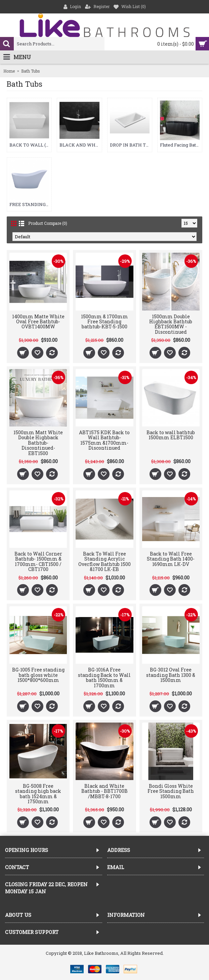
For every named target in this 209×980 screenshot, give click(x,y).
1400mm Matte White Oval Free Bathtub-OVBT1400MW (38, 322)
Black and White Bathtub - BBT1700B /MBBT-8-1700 (104, 791)
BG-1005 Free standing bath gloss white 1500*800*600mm (38, 675)
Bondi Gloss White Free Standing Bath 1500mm (171, 791)
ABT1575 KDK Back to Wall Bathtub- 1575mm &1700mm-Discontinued (104, 440)
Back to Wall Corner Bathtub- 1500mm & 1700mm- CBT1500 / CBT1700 (38, 561)
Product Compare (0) (48, 223)
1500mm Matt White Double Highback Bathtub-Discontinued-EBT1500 (38, 443)
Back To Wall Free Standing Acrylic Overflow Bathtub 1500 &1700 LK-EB (104, 561)
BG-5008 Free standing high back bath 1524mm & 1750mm (38, 794)
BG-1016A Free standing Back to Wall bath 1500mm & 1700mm (104, 677)
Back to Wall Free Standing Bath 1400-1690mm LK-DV (171, 559)
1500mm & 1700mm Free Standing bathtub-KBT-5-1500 (104, 322)
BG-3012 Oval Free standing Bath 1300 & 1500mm (171, 675)
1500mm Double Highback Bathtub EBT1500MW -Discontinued (171, 324)
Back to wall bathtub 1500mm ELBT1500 (171, 435)
